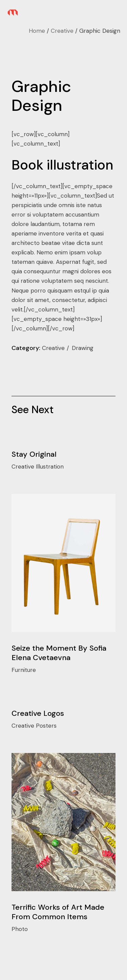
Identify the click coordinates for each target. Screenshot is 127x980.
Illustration (50, 467)
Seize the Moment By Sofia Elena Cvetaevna (59, 653)
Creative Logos (38, 713)
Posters (46, 726)
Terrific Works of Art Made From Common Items (58, 912)
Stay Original (34, 454)
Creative (54, 348)
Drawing (83, 348)
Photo (20, 929)
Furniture (24, 670)
